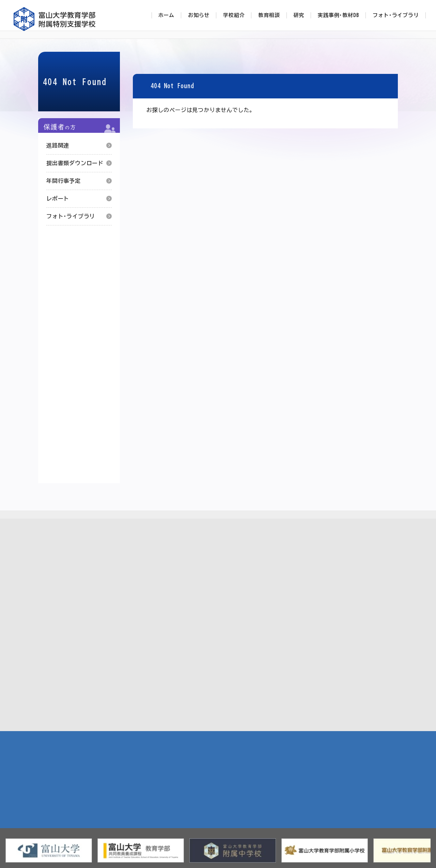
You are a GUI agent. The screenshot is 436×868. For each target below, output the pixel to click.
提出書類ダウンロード (75, 163)
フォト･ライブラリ (71, 216)
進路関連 (58, 145)
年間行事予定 (64, 181)
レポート (58, 199)
